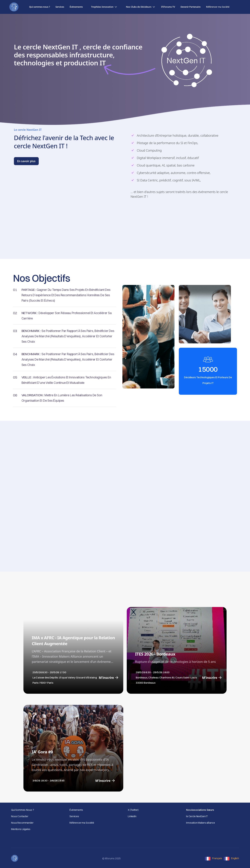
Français (217, 858)
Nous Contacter (20, 816)
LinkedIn (132, 816)
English (235, 858)
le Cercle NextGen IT (197, 816)
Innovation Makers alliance (200, 823)
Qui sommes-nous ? (39, 7)
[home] (14, 7)
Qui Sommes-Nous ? (23, 810)
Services (60, 7)
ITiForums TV (168, 7)
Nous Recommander (22, 823)
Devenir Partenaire (191, 7)
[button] (104, 7)
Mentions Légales (21, 829)
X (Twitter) (133, 810)
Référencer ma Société (82, 823)
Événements (76, 7)
